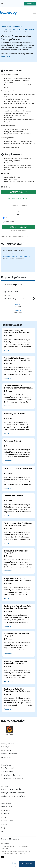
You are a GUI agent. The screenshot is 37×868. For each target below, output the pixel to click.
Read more (5, 56)
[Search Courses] (17, 17)
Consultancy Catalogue (12, 779)
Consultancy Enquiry (11, 775)
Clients (4, 817)
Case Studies (7, 771)
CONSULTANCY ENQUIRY (19, 198)
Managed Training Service (13, 793)
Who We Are (7, 807)
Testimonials (7, 821)
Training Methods (9, 754)
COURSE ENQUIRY (18, 192)
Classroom (10, 222)
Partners (5, 814)
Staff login (18, 867)
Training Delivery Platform (13, 796)
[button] (33, 299)
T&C (3, 831)
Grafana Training (28, 29)
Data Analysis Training (15, 27)
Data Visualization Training (12, 29)
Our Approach (8, 768)
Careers (5, 824)
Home (4, 27)
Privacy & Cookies (19, 863)
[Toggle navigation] (35, 13)
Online (8, 218)
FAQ (3, 828)
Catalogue (6, 747)
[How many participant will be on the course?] (18, 211)
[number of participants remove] (18, 208)
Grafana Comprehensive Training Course (17, 32)
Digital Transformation (12, 789)
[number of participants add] (18, 214)
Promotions (6, 750)
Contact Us (30, 3)
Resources (6, 757)
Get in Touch (27, 864)
